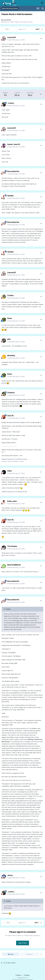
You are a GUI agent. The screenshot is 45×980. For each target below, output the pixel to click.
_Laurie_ (11, 103)
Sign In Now (23, 943)
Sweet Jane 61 (14, 144)
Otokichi (11, 393)
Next (38, 29)
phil (9, 339)
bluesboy (11, 355)
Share (11, 954)
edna (9, 471)
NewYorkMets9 (14, 565)
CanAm (10, 295)
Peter (10, 318)
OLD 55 (10, 416)
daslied (10, 196)
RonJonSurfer (13, 171)
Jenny (10, 875)
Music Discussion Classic (24, 22)
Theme (19, 975)
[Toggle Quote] (5, 609)
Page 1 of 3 (22, 29)
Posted (16, 40)
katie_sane (12, 501)
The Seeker (12, 546)
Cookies (27, 975)
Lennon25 (7, 20)
